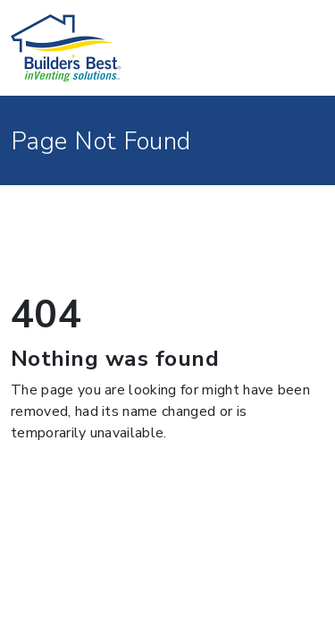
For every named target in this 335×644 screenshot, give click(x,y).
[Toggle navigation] (300, 48)
